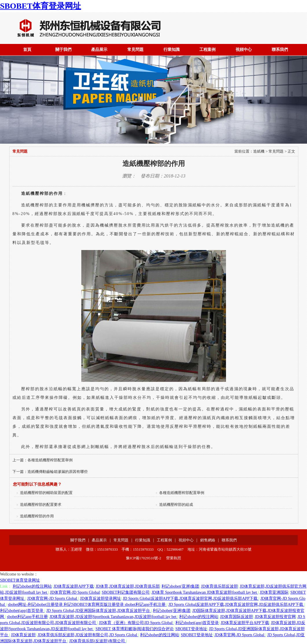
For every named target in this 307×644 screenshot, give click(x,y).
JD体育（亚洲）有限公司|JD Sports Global (136, 623)
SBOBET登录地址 (191, 629)
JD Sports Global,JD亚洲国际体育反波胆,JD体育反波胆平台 (99, 611)
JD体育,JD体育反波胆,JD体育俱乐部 (128, 586)
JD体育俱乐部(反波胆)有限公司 (98, 641)
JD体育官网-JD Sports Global (75, 592)
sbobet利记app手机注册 (27, 617)
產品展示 (99, 50)
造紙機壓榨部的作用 (35, 516)
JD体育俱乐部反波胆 (220, 586)
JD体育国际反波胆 (236, 617)
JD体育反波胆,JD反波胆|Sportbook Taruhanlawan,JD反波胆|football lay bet (113, 617)
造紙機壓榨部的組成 (174, 505)
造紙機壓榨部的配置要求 (39, 505)
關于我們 (63, 50)
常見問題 (135, 50)
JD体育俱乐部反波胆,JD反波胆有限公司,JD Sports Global (88, 635)
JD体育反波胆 (23, 635)
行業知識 (172, 50)
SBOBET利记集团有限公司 (126, 592)
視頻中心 (244, 50)
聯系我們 (280, 50)
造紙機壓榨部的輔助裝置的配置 (45, 493)
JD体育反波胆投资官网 (275, 617)
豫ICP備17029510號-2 (144, 558)
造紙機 (259, 151)
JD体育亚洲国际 (274, 592)
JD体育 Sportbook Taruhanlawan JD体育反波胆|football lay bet (205, 592)
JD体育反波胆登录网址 (100, 598)
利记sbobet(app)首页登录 (22, 611)
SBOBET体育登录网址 (41, 6)
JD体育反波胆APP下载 (74, 586)
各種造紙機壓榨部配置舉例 (50, 460)
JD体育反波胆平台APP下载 (245, 623)
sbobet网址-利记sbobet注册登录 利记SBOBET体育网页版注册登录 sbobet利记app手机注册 (87, 605)
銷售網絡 (208, 540)
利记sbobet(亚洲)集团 (180, 586)
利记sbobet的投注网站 (32, 586)
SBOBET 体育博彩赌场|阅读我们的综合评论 (135, 629)
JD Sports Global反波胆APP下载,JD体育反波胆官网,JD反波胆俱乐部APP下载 (191, 598)
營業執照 (174, 558)
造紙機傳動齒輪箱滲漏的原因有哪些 (58, 472)
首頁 (27, 50)
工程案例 (207, 50)
